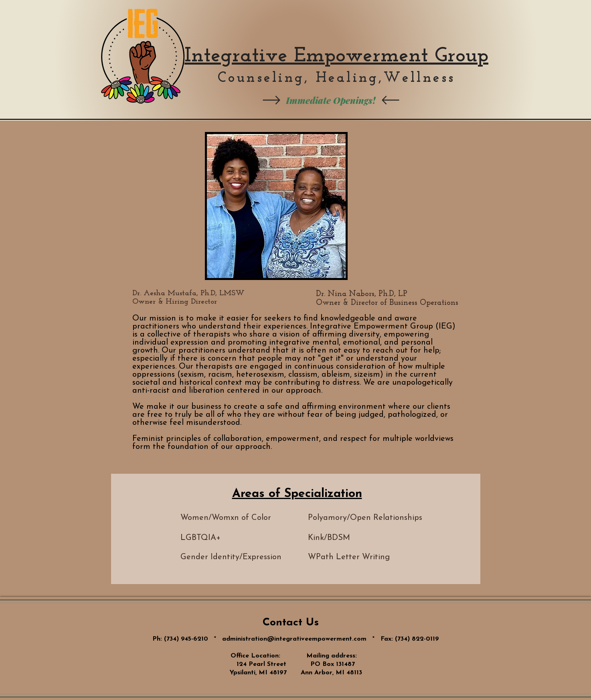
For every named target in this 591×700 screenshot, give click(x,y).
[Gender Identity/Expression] (231, 557)
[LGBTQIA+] (226, 538)
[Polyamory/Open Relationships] (365, 518)
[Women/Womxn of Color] (244, 518)
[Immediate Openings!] (331, 100)
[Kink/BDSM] (352, 538)
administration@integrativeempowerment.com (294, 639)
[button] (372, 557)
